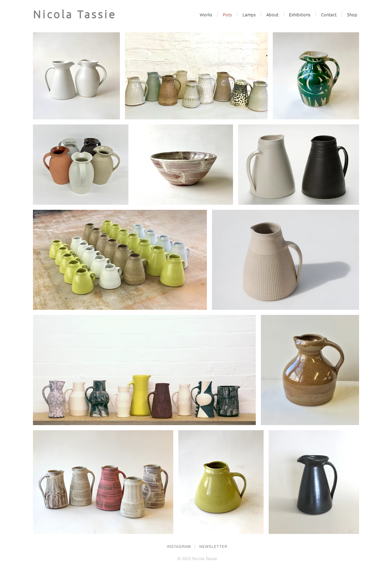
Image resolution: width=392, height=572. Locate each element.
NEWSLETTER (213, 546)
